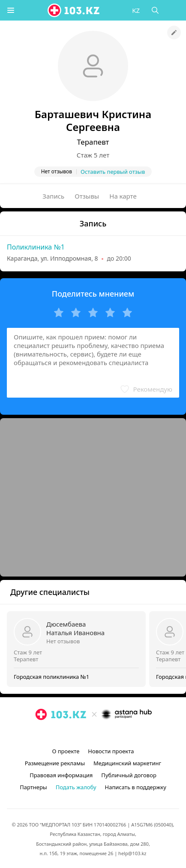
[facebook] (94, 734)
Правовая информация (61, 775)
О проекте (66, 751)
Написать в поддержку (136, 787)
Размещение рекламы (55, 763)
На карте (123, 196)
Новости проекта (111, 751)
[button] (11, 10)
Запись (53, 196)
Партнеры (33, 787)
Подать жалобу (76, 787)
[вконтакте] (108, 734)
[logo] (74, 10)
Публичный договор (129, 775)
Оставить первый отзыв (113, 172)
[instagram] (80, 734)
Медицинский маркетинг (127, 763)
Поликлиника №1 (36, 247)
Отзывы (87, 196)
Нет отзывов (63, 641)
